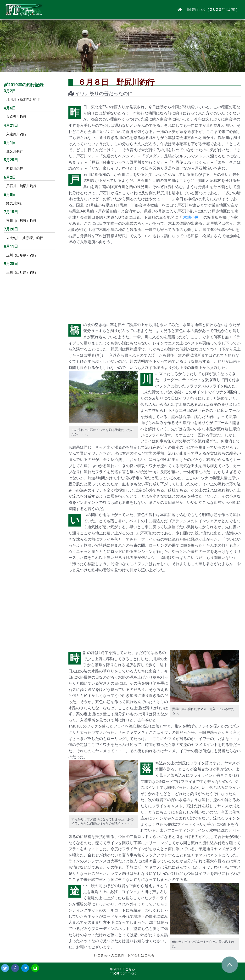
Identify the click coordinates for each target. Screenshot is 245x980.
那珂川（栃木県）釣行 (23, 99)
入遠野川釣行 (16, 117)
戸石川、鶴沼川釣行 (21, 186)
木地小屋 (191, 217)
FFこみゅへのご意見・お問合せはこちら (124, 955)
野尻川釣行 (15, 203)
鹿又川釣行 (15, 151)
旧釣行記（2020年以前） (214, 9)
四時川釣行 (15, 169)
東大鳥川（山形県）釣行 (25, 238)
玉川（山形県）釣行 (21, 221)
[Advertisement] (155, 283)
